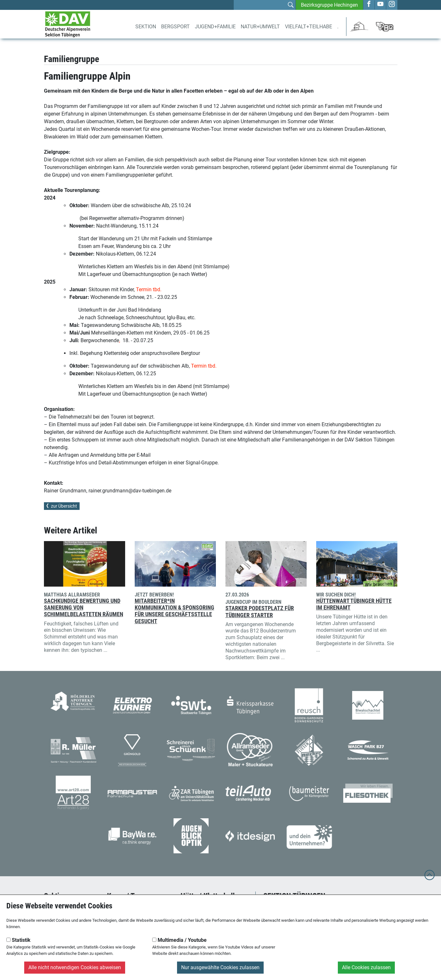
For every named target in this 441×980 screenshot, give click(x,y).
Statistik (18, 940)
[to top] (430, 878)
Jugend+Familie (215, 27)
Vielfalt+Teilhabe (309, 27)
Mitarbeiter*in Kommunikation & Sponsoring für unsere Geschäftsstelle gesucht (174, 611)
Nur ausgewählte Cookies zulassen (220, 967)
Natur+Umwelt (260, 27)
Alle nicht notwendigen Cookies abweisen (75, 967)
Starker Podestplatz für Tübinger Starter (260, 612)
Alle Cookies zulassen (366, 967)
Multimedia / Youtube (179, 940)
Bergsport (175, 27)
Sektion (146, 27)
